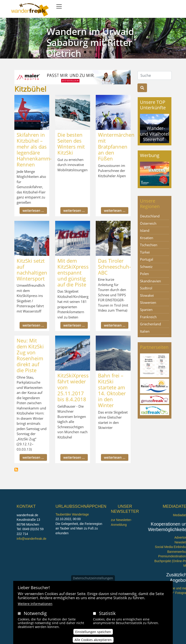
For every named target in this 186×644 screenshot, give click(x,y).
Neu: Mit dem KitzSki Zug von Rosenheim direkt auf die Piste (30, 355)
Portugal (147, 259)
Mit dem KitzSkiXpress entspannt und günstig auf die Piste (73, 273)
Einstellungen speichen (93, 632)
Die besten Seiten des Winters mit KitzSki (71, 144)
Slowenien (148, 302)
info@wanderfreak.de (31, 539)
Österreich (148, 223)
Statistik (107, 613)
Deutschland (150, 216)
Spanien (146, 310)
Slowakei (147, 295)
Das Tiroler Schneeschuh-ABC (114, 267)
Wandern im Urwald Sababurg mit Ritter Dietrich (90, 42)
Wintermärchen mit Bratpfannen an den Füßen (116, 147)
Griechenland (150, 324)
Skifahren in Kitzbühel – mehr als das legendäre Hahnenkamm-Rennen (34, 150)
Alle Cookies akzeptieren (93, 640)
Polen (144, 274)
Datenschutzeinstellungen (93, 578)
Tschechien (149, 245)
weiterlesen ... (33, 210)
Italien (145, 331)
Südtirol (146, 288)
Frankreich (148, 317)
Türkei (145, 252)
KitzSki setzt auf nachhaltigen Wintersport (32, 270)
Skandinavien (150, 281)
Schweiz (146, 267)
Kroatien (147, 238)
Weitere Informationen (35, 604)
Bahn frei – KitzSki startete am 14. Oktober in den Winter (112, 390)
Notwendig (35, 613)
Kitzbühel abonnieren (16, 470)
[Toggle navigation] (59, 6)
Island (145, 230)
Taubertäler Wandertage (72, 514)
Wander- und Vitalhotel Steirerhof (155, 134)
